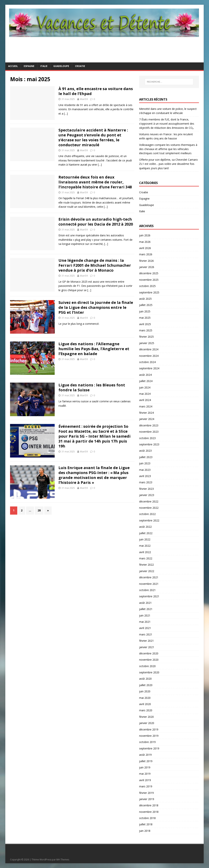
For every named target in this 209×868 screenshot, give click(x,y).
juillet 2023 (146, 457)
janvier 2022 (147, 571)
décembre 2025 (149, 273)
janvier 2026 (147, 267)
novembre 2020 (149, 660)
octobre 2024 (147, 362)
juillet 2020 (146, 685)
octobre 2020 (147, 666)
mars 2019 (146, 786)
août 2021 (145, 603)
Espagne (29, 66)
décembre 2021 (149, 577)
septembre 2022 (149, 520)
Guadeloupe (61, 66)
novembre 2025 (149, 280)
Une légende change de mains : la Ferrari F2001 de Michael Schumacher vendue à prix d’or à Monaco (95, 265)
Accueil (13, 66)
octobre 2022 (147, 514)
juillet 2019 (146, 761)
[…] (66, 114)
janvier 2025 (147, 343)
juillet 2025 (146, 305)
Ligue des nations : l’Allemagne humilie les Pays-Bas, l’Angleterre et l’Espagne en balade (94, 349)
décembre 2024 (149, 349)
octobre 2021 (147, 590)
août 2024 (145, 375)
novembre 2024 (149, 356)
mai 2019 (145, 774)
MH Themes (63, 860)
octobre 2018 (147, 818)
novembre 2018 (149, 812)
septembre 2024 (149, 368)
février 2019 (146, 793)
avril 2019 (145, 780)
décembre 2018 (149, 805)
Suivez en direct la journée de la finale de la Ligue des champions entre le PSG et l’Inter (96, 307)
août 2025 (145, 299)
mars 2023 (146, 482)
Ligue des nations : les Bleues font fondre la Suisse (92, 387)
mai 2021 (145, 622)
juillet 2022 (146, 533)
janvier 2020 (147, 723)
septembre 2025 (149, 292)
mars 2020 (146, 710)
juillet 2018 (146, 824)
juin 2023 (145, 463)
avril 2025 (145, 324)
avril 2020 (145, 704)
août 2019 (145, 755)
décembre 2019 (149, 729)
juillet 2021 (146, 609)
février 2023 (146, 489)
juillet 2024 (146, 381)
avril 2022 (145, 552)
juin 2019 (145, 767)
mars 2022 (146, 558)
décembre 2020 (149, 653)
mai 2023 (145, 470)
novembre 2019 (149, 736)
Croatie (80, 66)
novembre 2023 (149, 432)
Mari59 (84, 99)
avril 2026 (145, 248)
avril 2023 (145, 476)
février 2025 (146, 337)
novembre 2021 (149, 584)
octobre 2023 (147, 438)
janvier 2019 (147, 799)
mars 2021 (146, 634)
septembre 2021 (149, 596)
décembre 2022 (149, 501)
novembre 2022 (149, 508)
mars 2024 (146, 406)
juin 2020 (145, 691)
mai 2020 (145, 698)
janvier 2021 (147, 647)
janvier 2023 (147, 495)
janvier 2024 (147, 419)
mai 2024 (145, 394)
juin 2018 (145, 831)
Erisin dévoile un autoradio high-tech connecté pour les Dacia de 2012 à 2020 (96, 222)
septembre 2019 (149, 748)
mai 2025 (145, 318)
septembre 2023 (149, 444)
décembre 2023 (149, 425)
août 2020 (145, 679)
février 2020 (146, 717)
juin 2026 (145, 235)
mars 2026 (146, 254)
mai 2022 (145, 546)
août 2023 (145, 451)
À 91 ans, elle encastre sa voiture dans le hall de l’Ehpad (96, 91)
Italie (44, 66)
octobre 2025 (147, 286)
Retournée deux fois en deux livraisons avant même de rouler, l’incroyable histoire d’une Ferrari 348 (95, 182)
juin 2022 (145, 539)
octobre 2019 (147, 742)
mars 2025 (146, 330)
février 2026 (146, 261)
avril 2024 (145, 400)
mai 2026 (145, 242)
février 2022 (146, 565)
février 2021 (146, 641)
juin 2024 (145, 387)
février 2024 (146, 413)
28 (39, 510)
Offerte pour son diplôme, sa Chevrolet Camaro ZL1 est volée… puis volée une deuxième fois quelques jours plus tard (168, 164)
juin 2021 (145, 615)
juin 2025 (145, 311)
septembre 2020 (149, 672)
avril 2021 (145, 628)
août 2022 (145, 527)
